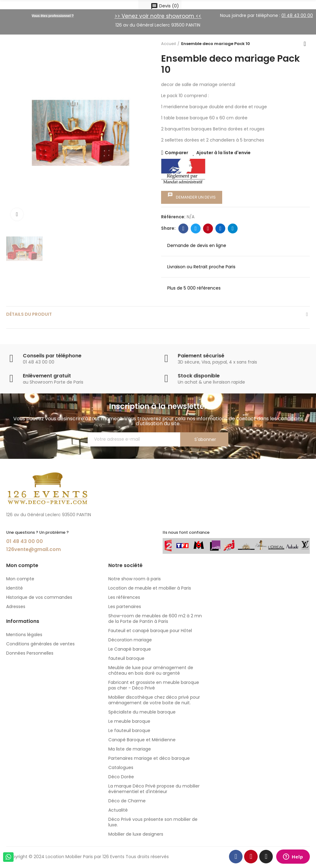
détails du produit (29, 314)
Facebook (183, 228)
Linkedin (220, 228)
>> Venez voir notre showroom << (158, 16)
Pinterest (208, 228)
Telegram (233, 228)
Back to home (307, 44)
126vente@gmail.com (33, 549)
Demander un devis (192, 196)
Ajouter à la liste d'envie (223, 153)
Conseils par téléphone (52, 356)
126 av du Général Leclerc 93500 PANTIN (158, 25)
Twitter (196, 228)
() (165, 6)
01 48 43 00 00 (25, 541)
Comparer (177, 153)
